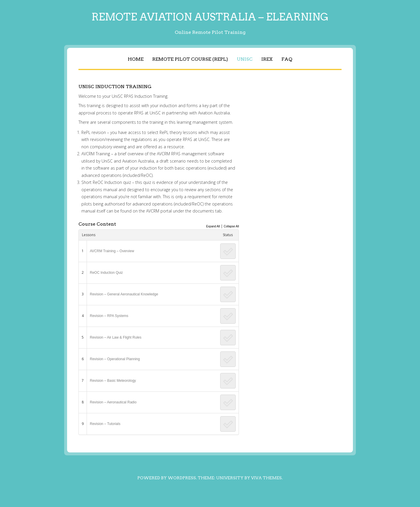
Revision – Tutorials (105, 424)
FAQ (287, 59)
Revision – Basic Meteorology (113, 381)
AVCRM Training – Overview (112, 251)
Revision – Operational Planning (115, 359)
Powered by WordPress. (167, 478)
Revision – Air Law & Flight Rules (116, 337)
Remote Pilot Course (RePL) (190, 59)
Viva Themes (266, 478)
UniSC (245, 59)
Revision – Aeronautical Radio (113, 402)
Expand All (213, 226)
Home (136, 59)
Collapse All (231, 226)
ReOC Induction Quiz (106, 273)
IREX (267, 59)
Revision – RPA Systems (109, 316)
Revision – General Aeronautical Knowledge (124, 294)
